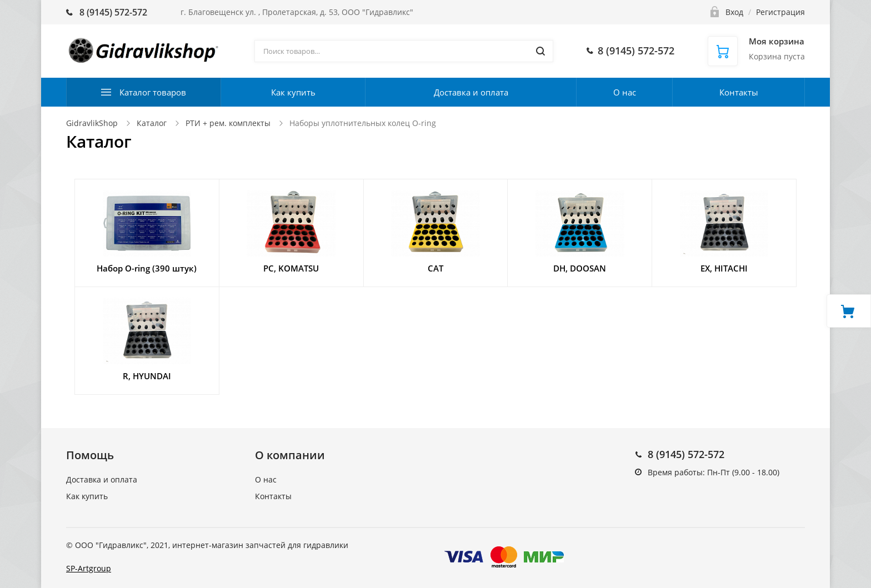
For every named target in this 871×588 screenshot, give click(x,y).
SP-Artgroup (89, 568)
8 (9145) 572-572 (686, 454)
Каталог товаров (153, 92)
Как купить (293, 92)
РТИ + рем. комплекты (228, 123)
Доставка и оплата (471, 92)
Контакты (739, 92)
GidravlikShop (92, 123)
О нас (625, 92)
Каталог (152, 123)
